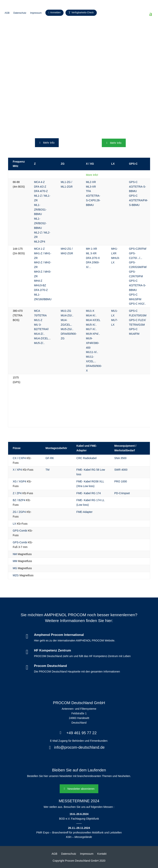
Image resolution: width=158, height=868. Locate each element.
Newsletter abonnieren (81, 789)
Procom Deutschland (50, 666)
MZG (16, 575)
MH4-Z (38, 281)
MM (15, 561)
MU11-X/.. (92, 352)
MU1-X (90, 311)
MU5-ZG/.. (67, 329)
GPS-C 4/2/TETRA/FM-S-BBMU (138, 200)
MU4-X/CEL (93, 320)
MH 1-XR (92, 249)
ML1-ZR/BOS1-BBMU (40, 210)
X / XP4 (17, 470)
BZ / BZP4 (19, 500)
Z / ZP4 (17, 493)
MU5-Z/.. (39, 343)
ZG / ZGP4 (19, 512)
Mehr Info (49, 143)
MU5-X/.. (91, 325)
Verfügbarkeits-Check (83, 13)
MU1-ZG (66, 311)
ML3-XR (91, 187)
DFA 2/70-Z (41, 290)
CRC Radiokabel (87, 458)
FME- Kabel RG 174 (89, 493)
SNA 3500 (120, 458)
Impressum (36, 13)
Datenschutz (20, 13)
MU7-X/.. (91, 329)
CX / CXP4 (19, 458)
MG (15, 568)
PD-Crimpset (122, 493)
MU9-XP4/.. (93, 334)
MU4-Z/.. (39, 334)
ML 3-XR (91, 253)
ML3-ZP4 (40, 242)
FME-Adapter (85, 512)
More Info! (92, 175)
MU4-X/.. (91, 315)
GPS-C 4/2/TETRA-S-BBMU (138, 187)
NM (15, 554)
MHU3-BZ (40, 285)
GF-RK (50, 458)
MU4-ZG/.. (67, 315)
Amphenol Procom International (59, 635)
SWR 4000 (121, 470)
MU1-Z (38, 320)
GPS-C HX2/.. (137, 304)
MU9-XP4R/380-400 (93, 343)
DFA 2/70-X (93, 258)
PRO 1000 (121, 481)
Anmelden (55, 13)
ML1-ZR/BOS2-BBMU (40, 223)
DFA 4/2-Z (40, 187)
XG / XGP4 (19, 481)
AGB (7, 13)
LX (14, 524)
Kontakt (102, 854)
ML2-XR (91, 182)
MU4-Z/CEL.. (42, 338)
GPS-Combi (20, 531)
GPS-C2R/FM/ (138, 249)
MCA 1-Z (39, 249)
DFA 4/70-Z (41, 191)
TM (48, 470)
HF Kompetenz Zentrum (53, 650)
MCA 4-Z (39, 182)
